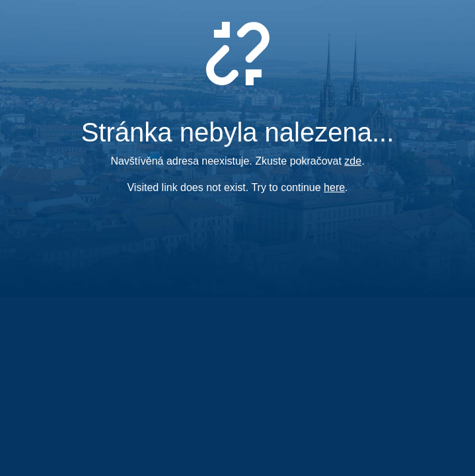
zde (353, 161)
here (334, 187)
